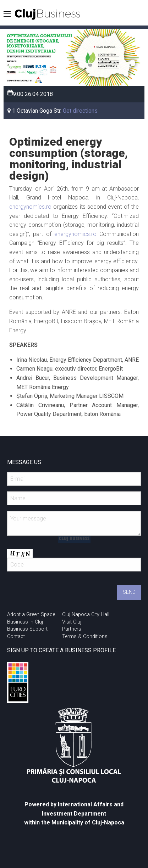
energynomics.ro (30, 207)
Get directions (80, 111)
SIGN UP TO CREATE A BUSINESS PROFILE (61, 650)
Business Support (27, 629)
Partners (72, 629)
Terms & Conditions (85, 636)
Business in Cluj (25, 622)
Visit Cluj (72, 622)
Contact (16, 636)
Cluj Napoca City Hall (86, 615)
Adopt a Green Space (31, 615)
